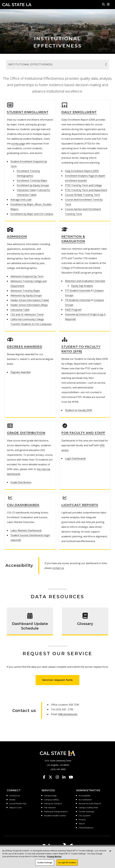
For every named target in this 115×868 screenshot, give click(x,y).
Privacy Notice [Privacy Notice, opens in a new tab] (54, 858)
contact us (58, 568)
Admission (17, 236)
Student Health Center (55, 816)
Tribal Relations (86, 828)
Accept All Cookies (67, 865)
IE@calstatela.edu (68, 714)
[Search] (103, 4)
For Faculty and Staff (83, 433)
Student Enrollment (28, 112)
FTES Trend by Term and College (83, 185)
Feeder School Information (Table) (30, 300)
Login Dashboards (75, 458)
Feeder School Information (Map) (29, 305)
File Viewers (50, 808)
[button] (108, 4)
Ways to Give (15, 808)
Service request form (57, 680)
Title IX (82, 824)
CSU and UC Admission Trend (27, 314)
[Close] (110, 853)
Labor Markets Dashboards (26, 530)
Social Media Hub (18, 804)
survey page (18, 144)
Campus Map (50, 796)
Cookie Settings (86, 812)
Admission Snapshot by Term (27, 276)
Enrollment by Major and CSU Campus (32, 214)
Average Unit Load (21, 200)
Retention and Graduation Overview (85, 281)
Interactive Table (26, 190)
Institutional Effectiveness (30, 64)
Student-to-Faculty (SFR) (78, 410)
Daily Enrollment (79, 112)
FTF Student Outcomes (78, 290)
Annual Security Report (90, 804)
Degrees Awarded (24, 347)
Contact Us (15, 796)
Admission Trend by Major (25, 291)
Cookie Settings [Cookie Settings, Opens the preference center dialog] (45, 865)
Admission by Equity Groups (26, 295)
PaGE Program (73, 310)
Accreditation (85, 800)
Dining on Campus (53, 804)
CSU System (85, 816)
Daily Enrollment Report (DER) (82, 171)
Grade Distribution (26, 433)
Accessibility (85, 796)
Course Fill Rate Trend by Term (82, 195)
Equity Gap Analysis (82, 286)
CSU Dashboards (23, 505)
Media (12, 800)
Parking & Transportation (56, 812)
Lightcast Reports (80, 505)
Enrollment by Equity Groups (33, 185)
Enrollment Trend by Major (32, 180)
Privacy (82, 820)
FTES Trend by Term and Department (86, 190)
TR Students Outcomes (78, 300)
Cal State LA (17, 5)
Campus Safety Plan (88, 808)
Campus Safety (51, 800)
